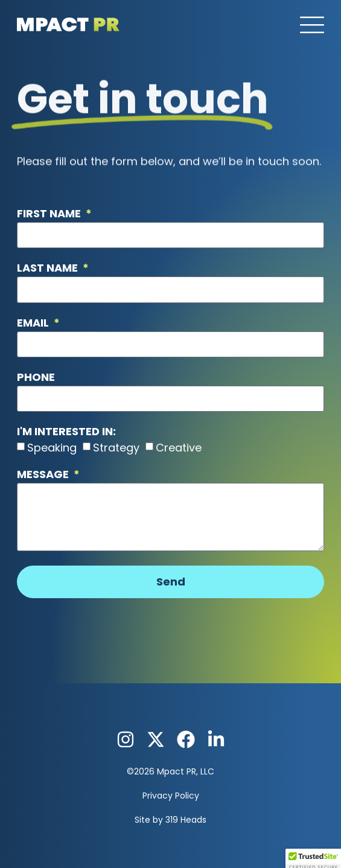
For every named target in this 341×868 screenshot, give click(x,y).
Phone (36, 378)
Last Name (49, 269)
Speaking (52, 448)
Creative (179, 448)
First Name (50, 215)
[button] (312, 26)
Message (44, 475)
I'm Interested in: (66, 432)
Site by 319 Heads (170, 820)
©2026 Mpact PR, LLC (170, 771)
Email (34, 324)
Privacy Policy (171, 796)
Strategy (116, 448)
